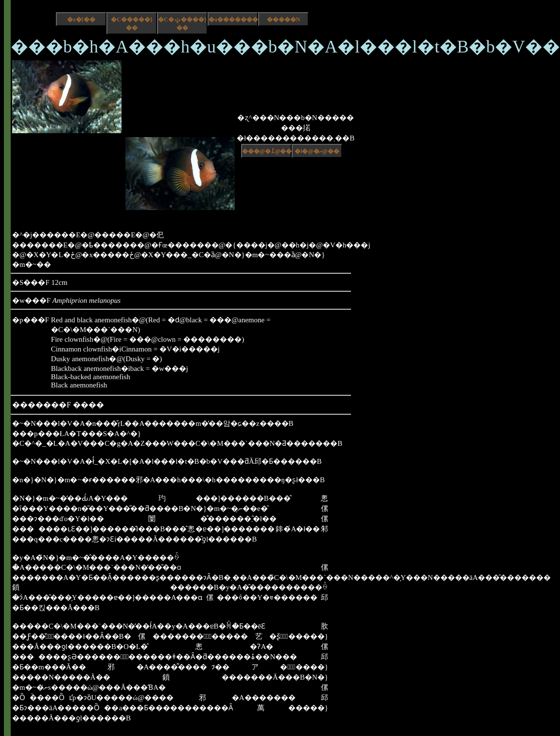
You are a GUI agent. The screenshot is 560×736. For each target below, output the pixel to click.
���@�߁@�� (267, 151)
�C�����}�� (131, 24)
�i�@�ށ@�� (317, 151)
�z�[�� (81, 19)
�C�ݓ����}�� (182, 24)
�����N (284, 19)
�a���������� (233, 19)
